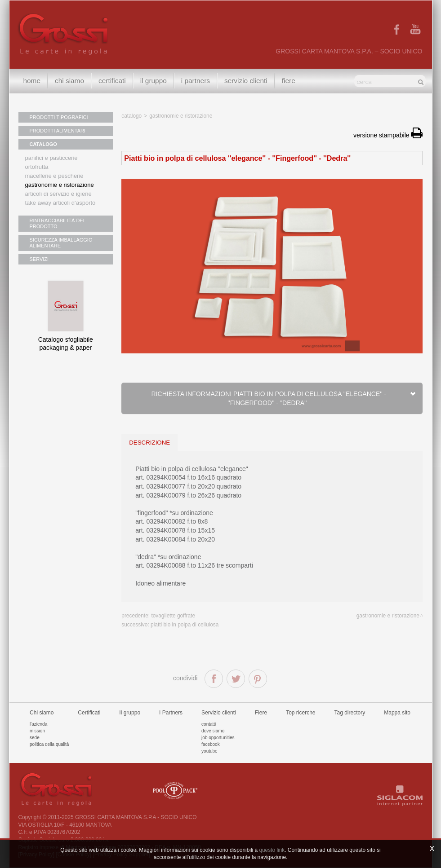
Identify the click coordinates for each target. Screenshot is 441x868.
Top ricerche (301, 713)
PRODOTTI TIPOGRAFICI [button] (59, 117)
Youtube (209, 751)
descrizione (149, 443)
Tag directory (350, 713)
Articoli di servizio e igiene (58, 194)
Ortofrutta (37, 167)
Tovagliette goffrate (173, 616)
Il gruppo (130, 713)
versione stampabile (388, 135)
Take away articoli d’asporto (60, 203)
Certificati (112, 81)
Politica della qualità (49, 744)
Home (32, 81)
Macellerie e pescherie (54, 176)
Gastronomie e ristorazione (60, 185)
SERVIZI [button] (39, 259)
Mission (37, 731)
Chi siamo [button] (69, 81)
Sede (35, 738)
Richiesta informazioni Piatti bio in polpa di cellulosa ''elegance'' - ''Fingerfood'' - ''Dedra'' (284, 398)
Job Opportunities (218, 738)
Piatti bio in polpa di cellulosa (185, 625)
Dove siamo (213, 731)
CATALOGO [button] (43, 144)
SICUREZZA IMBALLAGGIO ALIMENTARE (61, 243)
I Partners (196, 81)
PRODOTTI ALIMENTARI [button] (58, 131)
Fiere (289, 81)
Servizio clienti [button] (246, 81)
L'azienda (38, 724)
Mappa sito (397, 713)
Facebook (211, 744)
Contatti (209, 724)
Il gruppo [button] (154, 81)
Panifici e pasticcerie (51, 158)
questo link (272, 850)
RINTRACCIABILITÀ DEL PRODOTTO (58, 223)
